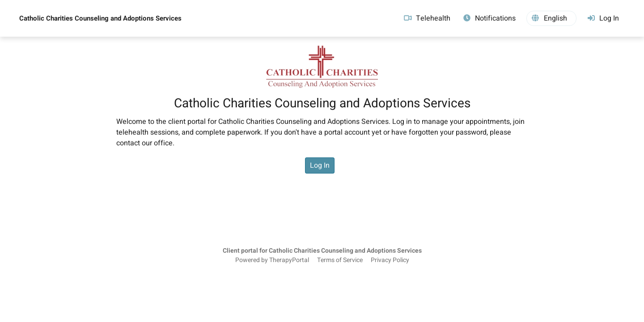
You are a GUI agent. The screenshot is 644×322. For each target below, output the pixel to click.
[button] (551, 18)
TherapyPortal (289, 260)
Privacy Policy (390, 260)
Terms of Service (340, 260)
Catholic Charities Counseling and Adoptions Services (100, 18)
